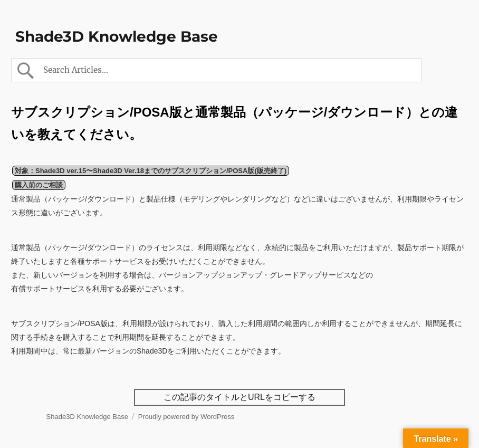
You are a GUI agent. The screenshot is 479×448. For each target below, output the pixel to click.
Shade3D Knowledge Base (117, 36)
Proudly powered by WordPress (186, 417)
